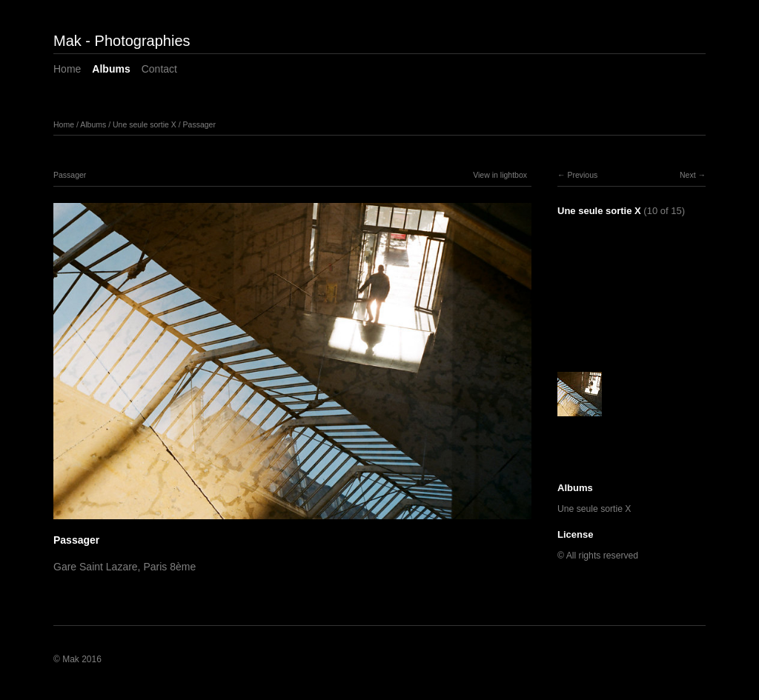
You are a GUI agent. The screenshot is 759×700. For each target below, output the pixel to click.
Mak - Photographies (122, 41)
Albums (111, 69)
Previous (582, 175)
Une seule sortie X (145, 124)
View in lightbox (500, 175)
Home (67, 69)
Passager (199, 124)
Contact (159, 69)
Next (688, 175)
